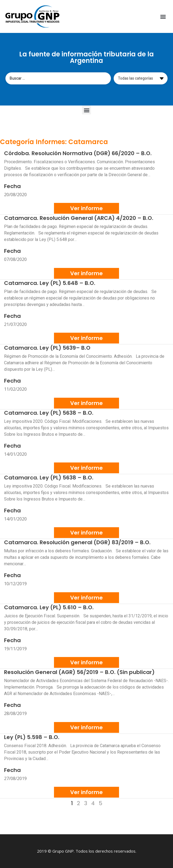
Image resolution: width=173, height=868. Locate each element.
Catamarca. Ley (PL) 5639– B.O (47, 348)
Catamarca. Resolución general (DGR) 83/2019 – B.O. (77, 542)
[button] (163, 17)
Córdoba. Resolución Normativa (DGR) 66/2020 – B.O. (78, 153)
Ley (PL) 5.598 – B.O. (32, 737)
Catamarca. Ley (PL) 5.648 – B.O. (50, 283)
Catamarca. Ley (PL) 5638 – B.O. (49, 413)
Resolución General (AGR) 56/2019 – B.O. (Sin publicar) (79, 672)
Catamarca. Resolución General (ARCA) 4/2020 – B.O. (79, 218)
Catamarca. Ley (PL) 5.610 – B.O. (49, 607)
